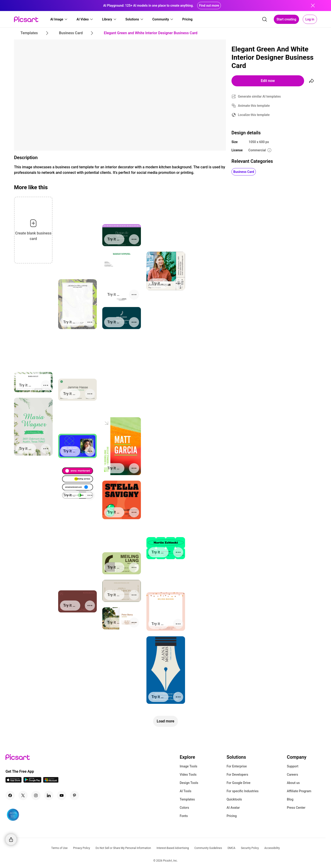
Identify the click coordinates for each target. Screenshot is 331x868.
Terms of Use (59, 848)
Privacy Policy (82, 848)
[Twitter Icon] (23, 795)
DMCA (231, 848)
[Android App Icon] (32, 781)
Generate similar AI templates (259, 96)
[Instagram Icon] (36, 795)
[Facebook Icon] (10, 795)
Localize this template (254, 115)
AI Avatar (233, 808)
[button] (59, 19)
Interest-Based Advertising (173, 848)
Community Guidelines (208, 848)
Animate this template (254, 106)
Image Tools (189, 766)
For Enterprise (237, 766)
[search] (265, 19)
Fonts (184, 816)
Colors (184, 808)
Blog (290, 799)
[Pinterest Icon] (74, 795)
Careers (292, 775)
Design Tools (189, 783)
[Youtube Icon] (62, 795)
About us (293, 783)
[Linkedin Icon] (49, 795)
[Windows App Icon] (51, 781)
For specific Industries (243, 791)
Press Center (296, 808)
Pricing (232, 816)
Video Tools (188, 775)
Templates (187, 799)
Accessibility (272, 848)
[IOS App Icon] (14, 781)
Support (293, 766)
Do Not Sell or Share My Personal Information (123, 848)
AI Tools (186, 791)
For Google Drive (239, 783)
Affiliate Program (299, 791)
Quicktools (234, 799)
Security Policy (250, 848)
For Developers (237, 775)
